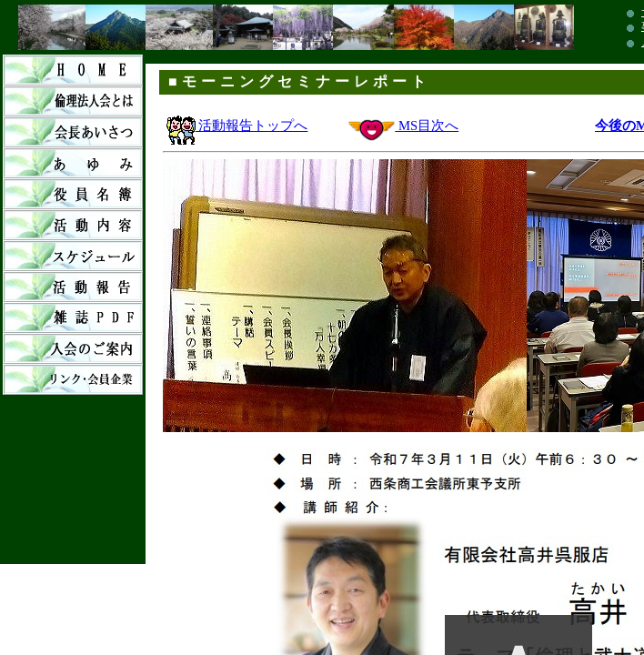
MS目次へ (403, 126)
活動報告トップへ (237, 126)
